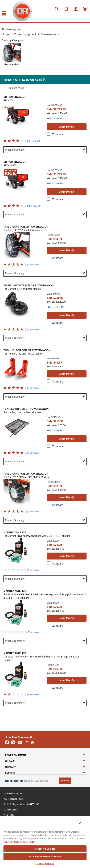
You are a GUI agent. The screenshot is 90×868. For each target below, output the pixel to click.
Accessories (12, 64)
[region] (45, 842)
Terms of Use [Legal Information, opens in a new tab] (27, 842)
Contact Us (9, 815)
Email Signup (14, 781)
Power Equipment (25, 34)
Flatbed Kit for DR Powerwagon (26, 409)
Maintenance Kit (15, 532)
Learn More (67, 127)
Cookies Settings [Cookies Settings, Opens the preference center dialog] (45, 864)
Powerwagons (50, 34)
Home (6, 34)
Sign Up (65, 781)
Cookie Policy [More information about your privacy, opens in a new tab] (12, 842)
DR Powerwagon (15, 97)
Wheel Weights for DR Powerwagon (28, 285)
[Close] (80, 823)
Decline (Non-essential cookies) (45, 856)
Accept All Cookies (45, 849)
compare (58, 134)
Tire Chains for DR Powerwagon (26, 227)
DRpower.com (10, 810)
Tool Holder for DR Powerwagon (27, 350)
